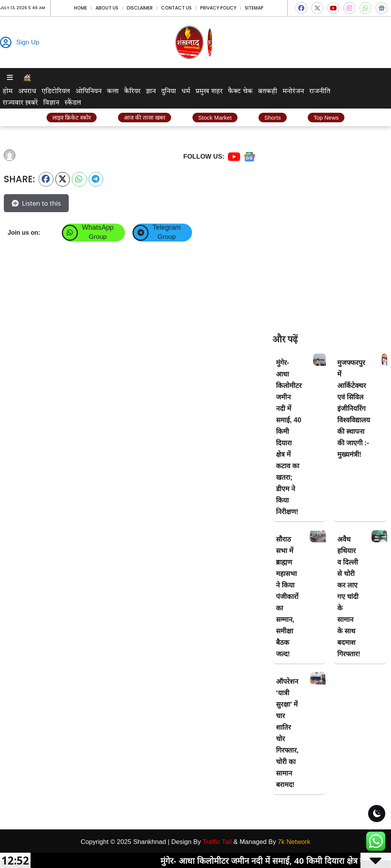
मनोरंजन (293, 91)
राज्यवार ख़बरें (20, 103)
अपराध (27, 91)
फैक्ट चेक (240, 91)
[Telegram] (141, 233)
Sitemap (254, 8)
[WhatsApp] (70, 233)
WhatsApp (98, 227)
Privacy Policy (218, 8)
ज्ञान (151, 91)
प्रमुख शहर (209, 91)
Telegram (166, 227)
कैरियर (132, 91)
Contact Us (176, 8)
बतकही (268, 91)
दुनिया (169, 91)
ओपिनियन (88, 91)
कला (113, 91)
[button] (46, 179)
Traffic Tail (217, 842)
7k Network (294, 842)
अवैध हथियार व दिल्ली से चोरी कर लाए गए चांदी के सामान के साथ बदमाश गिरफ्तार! (349, 597)
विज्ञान (51, 103)
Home (81, 8)
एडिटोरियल (56, 91)
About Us (107, 8)
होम (8, 91)
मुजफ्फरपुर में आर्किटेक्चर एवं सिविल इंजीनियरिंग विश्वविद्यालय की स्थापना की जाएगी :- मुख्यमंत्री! (354, 409)
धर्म (186, 91)
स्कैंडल (73, 103)
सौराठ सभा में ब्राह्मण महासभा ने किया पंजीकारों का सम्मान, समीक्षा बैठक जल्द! (287, 597)
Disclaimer (140, 8)
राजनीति (320, 91)
